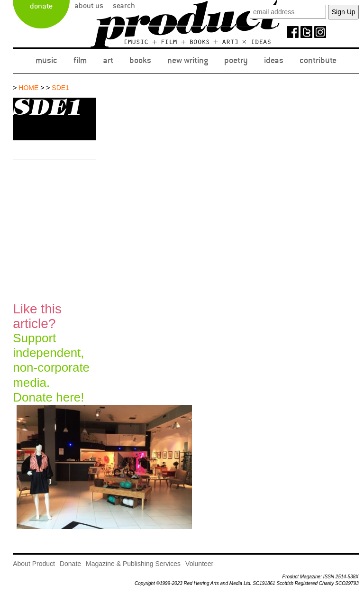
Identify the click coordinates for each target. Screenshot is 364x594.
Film (80, 60)
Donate (41, 6)
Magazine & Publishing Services (133, 564)
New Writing (188, 60)
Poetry (236, 60)
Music (46, 60)
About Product (34, 564)
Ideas (274, 60)
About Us (89, 6)
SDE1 (60, 88)
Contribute (318, 60)
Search (124, 6)
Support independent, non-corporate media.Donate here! (51, 353)
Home (28, 88)
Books (140, 60)
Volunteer (199, 564)
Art (108, 60)
